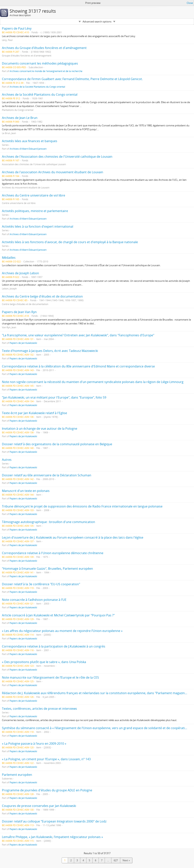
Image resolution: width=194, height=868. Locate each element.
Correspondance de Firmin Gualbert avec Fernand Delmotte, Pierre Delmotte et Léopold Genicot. (72, 79)
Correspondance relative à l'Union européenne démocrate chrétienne (53, 553)
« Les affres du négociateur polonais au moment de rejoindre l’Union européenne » (62, 631)
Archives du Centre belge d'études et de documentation (42, 296)
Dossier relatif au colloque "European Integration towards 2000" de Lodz (54, 821)
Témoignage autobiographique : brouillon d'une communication (48, 522)
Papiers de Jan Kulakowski (23, 343)
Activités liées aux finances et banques (30, 141)
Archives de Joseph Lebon (20, 273)
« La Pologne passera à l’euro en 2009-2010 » (34, 744)
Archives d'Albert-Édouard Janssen (28, 149)
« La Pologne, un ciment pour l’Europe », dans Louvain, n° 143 (46, 759)
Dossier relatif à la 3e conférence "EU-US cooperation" (41, 584)
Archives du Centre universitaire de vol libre (34, 195)
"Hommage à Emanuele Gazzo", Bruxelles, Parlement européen (47, 569)
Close (190, 3)
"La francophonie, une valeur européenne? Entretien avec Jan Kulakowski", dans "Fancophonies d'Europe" (78, 335)
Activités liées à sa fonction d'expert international (38, 226)
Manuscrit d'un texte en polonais (26, 491)
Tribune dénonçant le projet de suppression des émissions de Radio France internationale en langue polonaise (82, 506)
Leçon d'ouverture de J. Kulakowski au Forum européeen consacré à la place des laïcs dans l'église (73, 537)
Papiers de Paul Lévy (17, 28)
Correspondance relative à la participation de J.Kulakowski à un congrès (54, 646)
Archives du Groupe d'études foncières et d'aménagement (44, 48)
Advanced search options (97, 22)
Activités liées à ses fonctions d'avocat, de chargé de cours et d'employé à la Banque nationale (70, 242)
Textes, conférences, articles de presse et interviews (39, 709)
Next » (126, 860)
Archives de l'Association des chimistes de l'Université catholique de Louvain (57, 157)
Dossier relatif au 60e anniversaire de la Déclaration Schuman (47, 475)
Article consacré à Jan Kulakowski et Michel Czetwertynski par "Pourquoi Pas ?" (58, 615)
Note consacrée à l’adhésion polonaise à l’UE (34, 600)
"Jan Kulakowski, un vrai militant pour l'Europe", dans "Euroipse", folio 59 (54, 397)
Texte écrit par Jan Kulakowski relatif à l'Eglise (34, 413)
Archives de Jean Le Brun (20, 118)
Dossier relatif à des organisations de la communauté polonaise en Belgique (57, 444)
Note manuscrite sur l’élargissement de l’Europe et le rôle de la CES (50, 677)
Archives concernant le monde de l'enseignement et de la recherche (46, 71)
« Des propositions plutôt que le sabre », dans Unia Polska (44, 662)
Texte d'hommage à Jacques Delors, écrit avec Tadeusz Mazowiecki (50, 351)
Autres (7, 460)
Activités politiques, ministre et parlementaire (35, 211)
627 (116, 860)
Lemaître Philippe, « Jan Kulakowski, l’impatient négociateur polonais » (52, 837)
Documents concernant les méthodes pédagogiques (40, 63)
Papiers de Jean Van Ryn (19, 312)
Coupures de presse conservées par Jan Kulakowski (39, 806)
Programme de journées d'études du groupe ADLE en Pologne (47, 790)
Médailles (9, 258)
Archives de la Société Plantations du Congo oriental (37, 87)
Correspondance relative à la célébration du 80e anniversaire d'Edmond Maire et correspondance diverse (78, 366)
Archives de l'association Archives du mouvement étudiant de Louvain (53, 172)
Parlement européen (17, 775)
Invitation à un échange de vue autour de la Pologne (40, 429)
